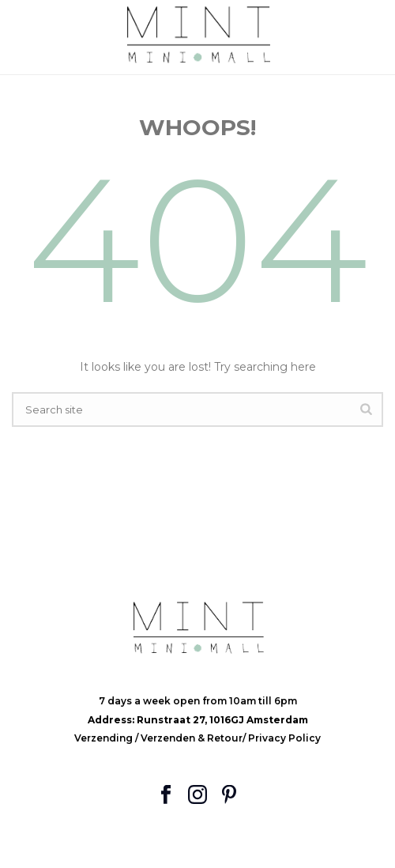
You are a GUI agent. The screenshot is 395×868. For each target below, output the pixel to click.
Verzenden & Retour (192, 738)
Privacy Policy (284, 738)
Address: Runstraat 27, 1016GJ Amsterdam (198, 720)
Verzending (105, 738)
